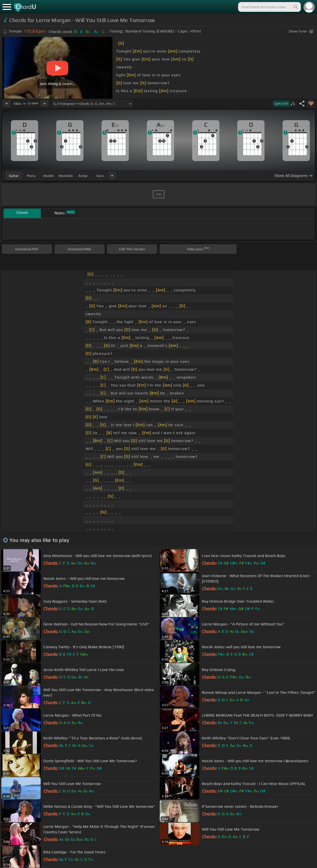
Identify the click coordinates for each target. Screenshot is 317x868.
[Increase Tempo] (45, 104)
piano (31, 176)
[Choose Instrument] (112, 176)
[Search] (295, 7)
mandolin (66, 176)
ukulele (48, 176)
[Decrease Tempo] (7, 104)
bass (100, 176)
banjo (83, 176)
